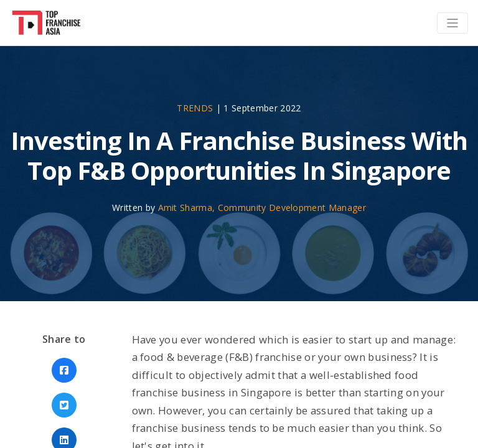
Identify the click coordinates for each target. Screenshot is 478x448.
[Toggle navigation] (452, 23)
